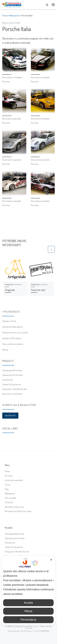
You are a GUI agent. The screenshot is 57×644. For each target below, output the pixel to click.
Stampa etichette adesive (12, 327)
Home (5, 15)
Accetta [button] (28, 603)
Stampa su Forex (9, 321)
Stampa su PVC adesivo (12, 338)
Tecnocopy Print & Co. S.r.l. (25, 626)
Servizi (8, 485)
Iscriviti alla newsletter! (14, 480)
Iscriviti (10, 416)
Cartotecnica (8, 380)
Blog (7, 489)
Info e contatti (10, 498)
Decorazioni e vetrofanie (12, 394)
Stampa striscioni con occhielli (15, 332)
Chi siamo (9, 476)
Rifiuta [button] (28, 611)
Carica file (9, 502)
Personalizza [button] (28, 620)
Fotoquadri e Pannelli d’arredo (15, 389)
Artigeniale (10, 290)
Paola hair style (38, 290)
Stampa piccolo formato (13, 375)
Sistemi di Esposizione (11, 384)
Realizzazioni (14, 15)
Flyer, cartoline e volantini (13, 344)
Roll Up (5, 350)
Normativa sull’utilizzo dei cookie (18, 511)
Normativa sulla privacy (14, 507)
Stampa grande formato (12, 370)
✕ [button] (51, 560)
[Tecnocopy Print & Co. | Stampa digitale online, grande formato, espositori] (12, 4)
